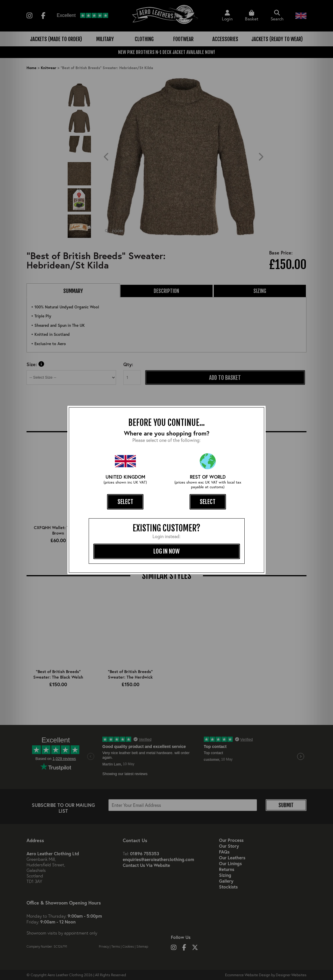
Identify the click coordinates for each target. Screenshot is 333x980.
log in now (166, 551)
